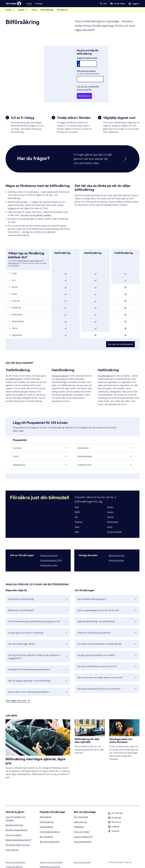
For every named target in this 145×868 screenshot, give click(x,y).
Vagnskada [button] (15, 329)
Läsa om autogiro (14, 829)
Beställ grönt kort (117, 549)
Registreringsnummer (87, 55)
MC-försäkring (46, 830)
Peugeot (79, 515)
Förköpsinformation (49, 549)
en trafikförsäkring (14, 373)
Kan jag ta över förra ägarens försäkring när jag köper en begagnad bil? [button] (38, 650)
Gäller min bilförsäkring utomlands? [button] (107, 626)
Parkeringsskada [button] (105, 450)
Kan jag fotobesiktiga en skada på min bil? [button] (107, 660)
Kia (76, 511)
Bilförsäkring (46, 811)
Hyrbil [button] (40, 450)
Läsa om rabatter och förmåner (16, 812)
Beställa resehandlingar (16, 824)
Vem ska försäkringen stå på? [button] (38, 638)
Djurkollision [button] (105, 442)
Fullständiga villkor (49, 559)
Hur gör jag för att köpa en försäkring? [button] (38, 626)
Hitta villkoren (12, 843)
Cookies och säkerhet (14, 860)
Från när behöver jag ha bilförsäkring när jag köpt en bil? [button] (38, 615)
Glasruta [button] (14, 294)
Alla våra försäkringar (50, 835)
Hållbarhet (79, 820)
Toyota (110, 511)
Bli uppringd (114, 812)
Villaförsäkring (46, 820)
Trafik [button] (13, 267)
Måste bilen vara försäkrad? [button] (38, 604)
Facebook (114, 825)
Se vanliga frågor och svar (18, 838)
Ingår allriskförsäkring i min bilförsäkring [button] (107, 615)
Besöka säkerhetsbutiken (18, 833)
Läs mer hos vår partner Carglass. (36, 209)
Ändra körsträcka (116, 554)
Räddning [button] (15, 301)
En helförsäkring (105, 369)
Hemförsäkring (47, 815)
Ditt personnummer (86, 68)
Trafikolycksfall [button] (105, 458)
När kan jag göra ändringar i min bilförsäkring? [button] (38, 674)
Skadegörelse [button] (40, 458)
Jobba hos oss (80, 815)
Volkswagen (113, 515)
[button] (103, 4)
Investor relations (83, 830)
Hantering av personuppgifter (51, 856)
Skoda (110, 501)
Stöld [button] (13, 288)
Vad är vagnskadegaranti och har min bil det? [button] (107, 604)
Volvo (110, 520)
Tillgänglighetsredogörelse (50, 860)
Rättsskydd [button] (15, 308)
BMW (77, 506)
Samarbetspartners (83, 835)
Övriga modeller (115, 525)
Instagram (114, 821)
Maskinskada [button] (16, 315)
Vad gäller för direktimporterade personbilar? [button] (38, 663)
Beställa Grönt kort (14, 819)
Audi (77, 501)
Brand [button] (13, 281)
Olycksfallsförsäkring (50, 825)
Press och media (82, 825)
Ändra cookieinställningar (15, 856)
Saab (77, 520)
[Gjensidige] (13, 4)
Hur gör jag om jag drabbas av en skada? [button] (107, 649)
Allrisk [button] (13, 322)
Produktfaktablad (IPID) (51, 554)
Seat (77, 525)
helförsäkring (13, 257)
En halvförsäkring (60, 369)
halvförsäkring (35, 254)
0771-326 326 (115, 807)
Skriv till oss (114, 816)
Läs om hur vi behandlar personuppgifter (96, 83)
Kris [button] (12, 274)
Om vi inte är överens (82, 856)
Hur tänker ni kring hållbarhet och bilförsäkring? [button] (107, 638)
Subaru (110, 506)
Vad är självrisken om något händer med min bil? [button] (107, 671)
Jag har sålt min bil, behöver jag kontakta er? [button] (38, 685)
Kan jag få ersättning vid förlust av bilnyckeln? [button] (107, 682)
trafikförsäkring (23, 254)
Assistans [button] (40, 442)
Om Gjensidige (81, 811)
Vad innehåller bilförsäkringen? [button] (107, 593)
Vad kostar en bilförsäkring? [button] (38, 593)
